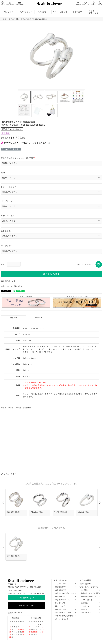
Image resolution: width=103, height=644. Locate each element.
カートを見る (90, 613)
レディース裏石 (9, 216)
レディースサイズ (10, 187)
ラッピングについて (65, 600)
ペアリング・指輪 (13, 19)
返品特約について (8, 281)
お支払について (65, 587)
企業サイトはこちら (26, 605)
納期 (4, 173)
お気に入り (86, 3)
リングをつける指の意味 (65, 616)
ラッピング (7, 246)
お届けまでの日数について (65, 593)
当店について (10, 3)
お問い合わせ (19, 3)
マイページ (94, 3)
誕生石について (65, 609)
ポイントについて (65, 619)
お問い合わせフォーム (26, 598)
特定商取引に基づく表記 (90, 593)
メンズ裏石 (7, 231)
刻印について (65, 603)
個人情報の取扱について (90, 597)
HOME (5, 19)
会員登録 (90, 603)
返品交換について (65, 597)
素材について (65, 606)
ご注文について (65, 584)
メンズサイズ (8, 201)
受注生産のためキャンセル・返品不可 (18, 158)
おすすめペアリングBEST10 (77, 302)
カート (100, 3)
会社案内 (90, 590)
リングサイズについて (65, 613)
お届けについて (65, 590)
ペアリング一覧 (26, 302)
